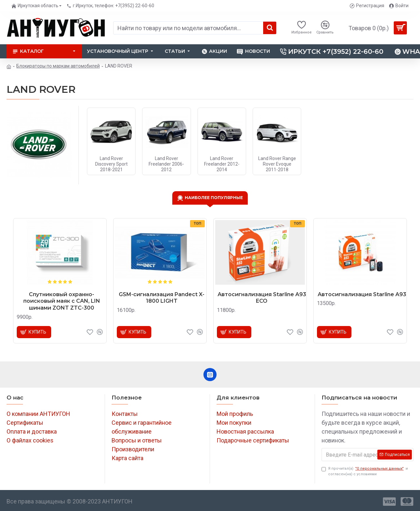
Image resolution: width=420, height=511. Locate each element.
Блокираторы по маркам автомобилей (58, 66)
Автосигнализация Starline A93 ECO (262, 298)
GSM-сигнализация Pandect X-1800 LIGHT (162, 298)
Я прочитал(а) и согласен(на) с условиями (365, 471)
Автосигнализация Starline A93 (362, 294)
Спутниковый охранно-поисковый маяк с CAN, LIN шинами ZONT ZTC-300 (62, 301)
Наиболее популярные (214, 197)
